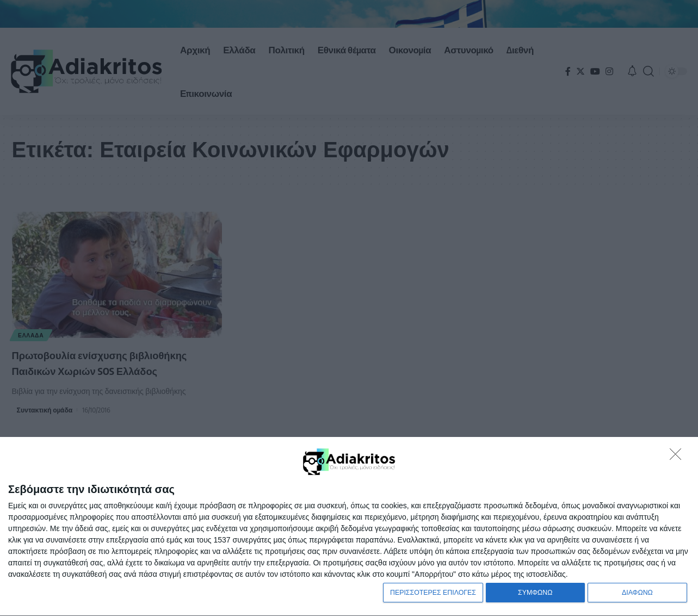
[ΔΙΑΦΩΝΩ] (678, 455)
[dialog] (349, 526)
